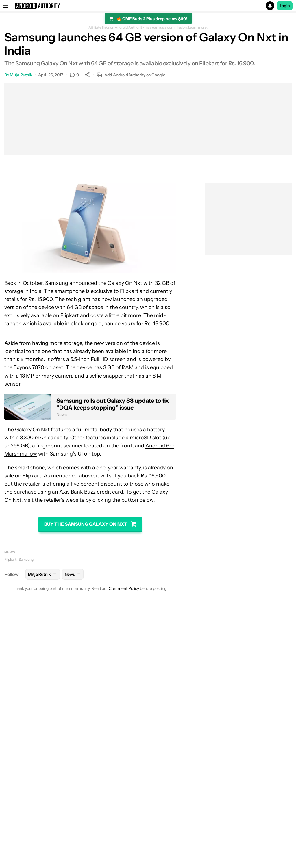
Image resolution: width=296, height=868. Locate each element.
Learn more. (198, 27)
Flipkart (10, 559)
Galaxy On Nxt (125, 283)
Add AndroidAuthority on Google (131, 75)
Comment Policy (124, 588)
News (10, 552)
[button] (148, 6)
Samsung (26, 559)
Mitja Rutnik (21, 75)
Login (285, 6)
